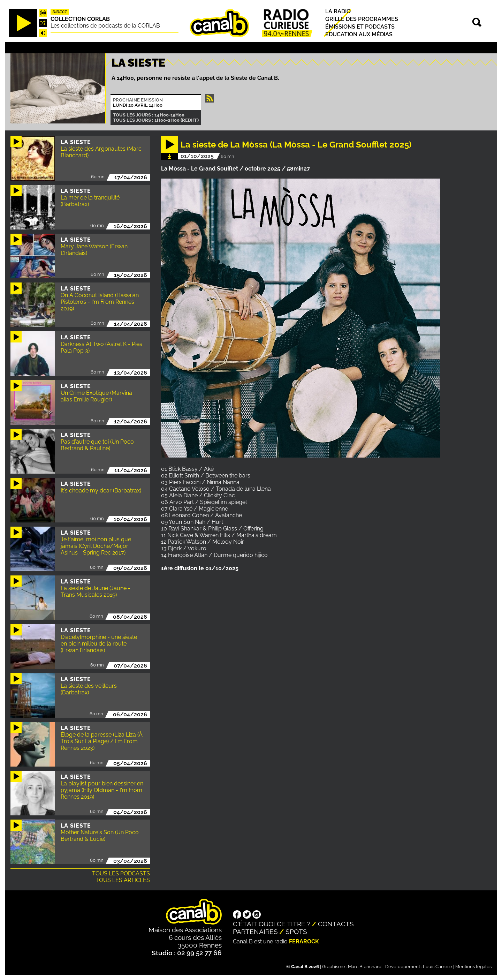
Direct (60, 12)
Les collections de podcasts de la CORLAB (105, 26)
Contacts (336, 924)
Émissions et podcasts (360, 27)
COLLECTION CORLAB (80, 19)
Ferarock (304, 941)
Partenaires (255, 932)
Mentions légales (473, 967)
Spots (296, 932)
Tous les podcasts (121, 873)
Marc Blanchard (365, 967)
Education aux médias (359, 34)
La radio (338, 11)
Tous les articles (123, 880)
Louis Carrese (438, 967)
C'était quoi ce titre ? (272, 924)
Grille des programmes (362, 19)
